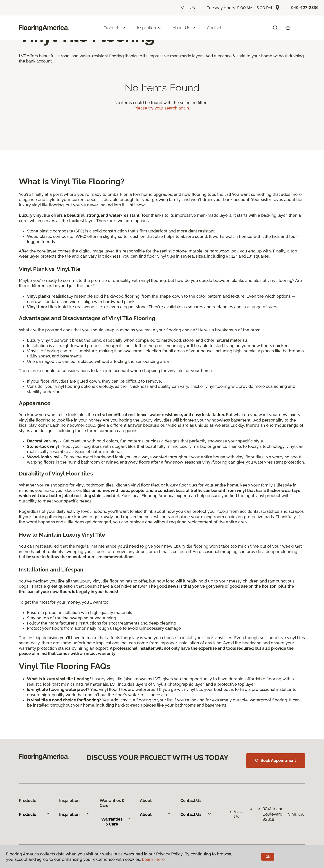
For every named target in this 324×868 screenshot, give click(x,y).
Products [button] (115, 28)
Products (34, 814)
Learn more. (154, 859)
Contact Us (217, 28)
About (155, 814)
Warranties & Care (116, 822)
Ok (268, 857)
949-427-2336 (305, 8)
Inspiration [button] (149, 28)
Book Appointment (276, 760)
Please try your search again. (162, 108)
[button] (275, 28)
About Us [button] (184, 28)
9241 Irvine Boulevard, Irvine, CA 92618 (283, 814)
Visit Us (188, 8)
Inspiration (75, 814)
